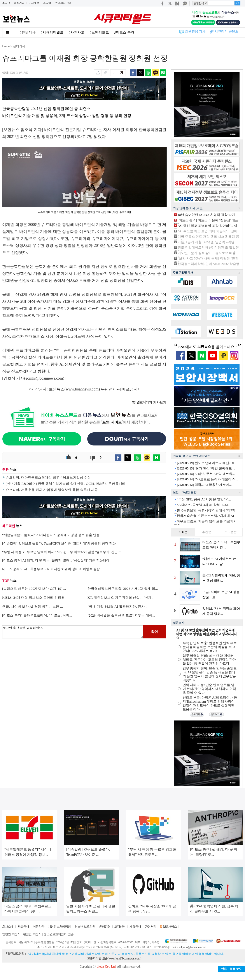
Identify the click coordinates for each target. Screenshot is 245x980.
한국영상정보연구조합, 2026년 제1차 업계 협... (123, 589)
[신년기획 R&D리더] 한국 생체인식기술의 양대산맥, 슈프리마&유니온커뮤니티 (66, 484)
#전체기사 (28, 32)
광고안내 (23, 927)
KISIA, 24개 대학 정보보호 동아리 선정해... (35, 598)
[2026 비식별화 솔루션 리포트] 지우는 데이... (121, 616)
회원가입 (19, 3)
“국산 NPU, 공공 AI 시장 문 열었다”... (204, 499)
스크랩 (47, 3)
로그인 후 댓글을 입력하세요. (73, 632)
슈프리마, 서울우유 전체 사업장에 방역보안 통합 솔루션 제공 (52, 490)
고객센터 (120, 927)
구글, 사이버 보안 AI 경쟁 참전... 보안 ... (33, 607)
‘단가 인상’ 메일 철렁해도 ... (206, 468)
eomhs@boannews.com (44, 378)
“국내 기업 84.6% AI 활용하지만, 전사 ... (118, 607)
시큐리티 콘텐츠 (227, 31)
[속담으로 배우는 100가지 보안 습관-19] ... (34, 589)
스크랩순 (231, 532)
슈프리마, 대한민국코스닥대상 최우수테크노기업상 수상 (48, 478)
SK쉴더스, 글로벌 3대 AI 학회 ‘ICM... (204, 505)
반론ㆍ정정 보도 (231, 969)
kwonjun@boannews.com (124, 959)
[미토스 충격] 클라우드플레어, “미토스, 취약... (37, 616)
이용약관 (38, 927)
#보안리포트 (99, 32)
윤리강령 (105, 927)
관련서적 (150, 927)
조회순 (183, 532)
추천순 (207, 532)
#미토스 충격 (124, 32)
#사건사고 (77, 32)
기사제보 (34, 3)
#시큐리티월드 (52, 32)
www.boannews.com (82, 389)
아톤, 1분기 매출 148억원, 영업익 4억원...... (208, 242)
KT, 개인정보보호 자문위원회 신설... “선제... (121, 598)
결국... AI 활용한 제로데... (204, 485)
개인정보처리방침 (59, 927)
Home (6, 46)
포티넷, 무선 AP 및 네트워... (206, 474)
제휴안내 (135, 927)
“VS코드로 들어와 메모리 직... (207, 479)
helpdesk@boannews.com (192, 947)
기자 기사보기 (149, 402)
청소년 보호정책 (85, 927)
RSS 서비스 (170, 927)
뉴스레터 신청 (63, 3)
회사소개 (8, 927)
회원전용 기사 (195, 31)
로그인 (6, 3)
